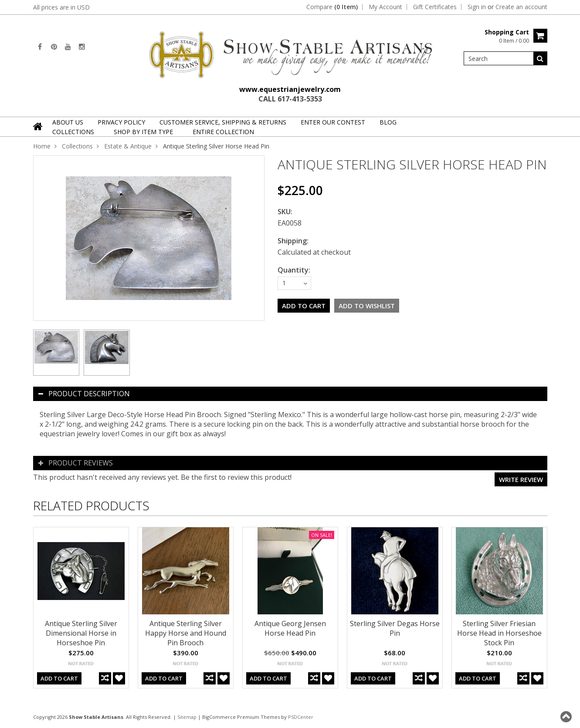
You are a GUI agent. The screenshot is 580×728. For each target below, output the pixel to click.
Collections (73, 132)
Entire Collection (223, 132)
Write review (521, 479)
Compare (332, 7)
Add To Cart (59, 678)
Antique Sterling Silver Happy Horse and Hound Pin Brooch (186, 633)
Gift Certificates (435, 7)
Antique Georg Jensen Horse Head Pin (290, 628)
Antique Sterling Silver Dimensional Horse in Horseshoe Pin (81, 633)
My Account (385, 7)
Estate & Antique (128, 146)
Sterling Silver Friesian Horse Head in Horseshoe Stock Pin (499, 633)
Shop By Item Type (143, 132)
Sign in (477, 7)
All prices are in (61, 7)
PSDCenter (301, 717)
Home (42, 146)
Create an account (521, 7)
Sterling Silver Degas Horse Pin (395, 628)
